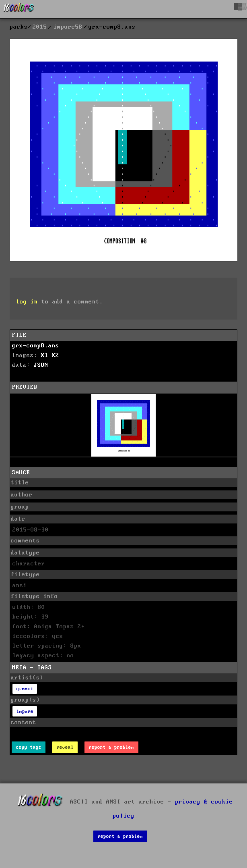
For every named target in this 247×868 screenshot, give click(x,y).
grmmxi (25, 689)
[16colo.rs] (19, 9)
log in (27, 302)
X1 (45, 355)
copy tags (29, 747)
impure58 (68, 27)
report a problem (111, 747)
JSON (41, 365)
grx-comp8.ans (36, 346)
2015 (40, 27)
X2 (56, 355)
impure (25, 711)
